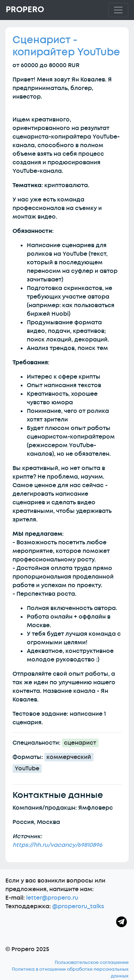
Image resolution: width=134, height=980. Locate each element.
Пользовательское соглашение (92, 962)
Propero (25, 10)
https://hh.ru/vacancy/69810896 (57, 845)
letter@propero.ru (52, 898)
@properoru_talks (78, 906)
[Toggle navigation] (118, 10)
